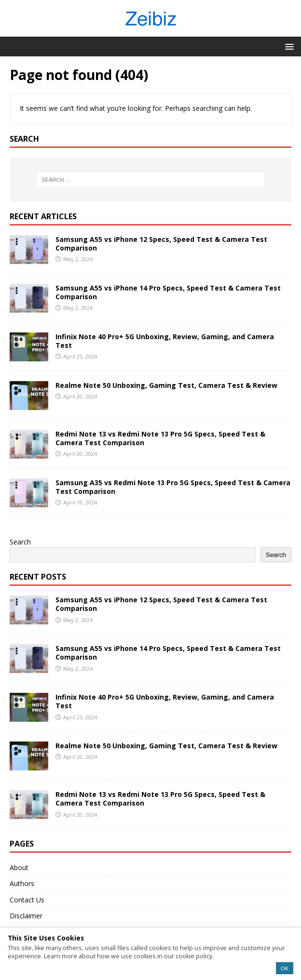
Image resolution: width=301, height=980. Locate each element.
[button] (288, 46)
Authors (22, 883)
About (19, 867)
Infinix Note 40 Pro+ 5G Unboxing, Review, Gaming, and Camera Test (165, 341)
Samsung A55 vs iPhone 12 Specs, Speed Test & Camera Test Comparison (161, 244)
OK (285, 968)
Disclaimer (26, 916)
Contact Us (27, 900)
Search (20, 542)
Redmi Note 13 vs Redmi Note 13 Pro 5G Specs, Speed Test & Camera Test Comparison (160, 438)
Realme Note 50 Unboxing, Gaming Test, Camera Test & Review (166, 385)
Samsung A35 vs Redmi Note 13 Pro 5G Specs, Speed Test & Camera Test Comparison (173, 487)
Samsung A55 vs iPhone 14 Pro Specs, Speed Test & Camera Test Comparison (168, 292)
